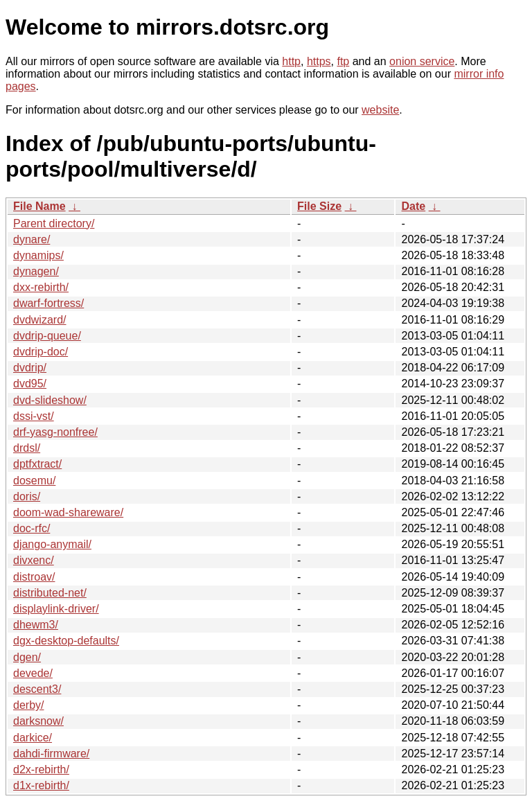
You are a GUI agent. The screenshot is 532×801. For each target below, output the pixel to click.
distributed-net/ (50, 593)
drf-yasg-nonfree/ (55, 432)
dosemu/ (34, 481)
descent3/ (37, 689)
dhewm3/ (36, 625)
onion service (422, 61)
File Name (39, 206)
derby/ (28, 705)
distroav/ (34, 577)
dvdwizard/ (39, 320)
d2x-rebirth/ (41, 769)
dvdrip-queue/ (47, 336)
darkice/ (33, 738)
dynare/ (32, 239)
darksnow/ (38, 721)
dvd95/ (30, 384)
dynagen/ (36, 271)
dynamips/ (38, 255)
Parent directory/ (54, 223)
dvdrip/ (30, 368)
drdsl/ (27, 448)
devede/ (33, 673)
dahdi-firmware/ (51, 754)
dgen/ (27, 657)
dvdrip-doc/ (41, 352)
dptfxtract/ (37, 464)
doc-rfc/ (32, 528)
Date (413, 206)
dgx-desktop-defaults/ (66, 641)
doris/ (27, 496)
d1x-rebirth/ (41, 785)
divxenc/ (34, 560)
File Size (319, 206)
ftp (343, 61)
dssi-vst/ (34, 416)
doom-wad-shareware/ (68, 512)
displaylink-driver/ (56, 609)
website (380, 110)
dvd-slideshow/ (50, 400)
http (291, 61)
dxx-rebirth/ (41, 287)
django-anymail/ (52, 544)
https (319, 61)
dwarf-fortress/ (48, 303)
